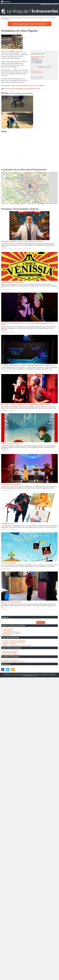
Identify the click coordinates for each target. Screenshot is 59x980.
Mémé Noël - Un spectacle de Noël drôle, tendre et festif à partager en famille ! (26, 404)
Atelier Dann (6, 451)
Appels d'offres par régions (10, 654)
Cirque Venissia (7, 290)
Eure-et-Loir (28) (36, 71)
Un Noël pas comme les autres (11, 484)
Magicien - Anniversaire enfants (11, 602)
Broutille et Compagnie (9, 332)
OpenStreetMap (53, 203)
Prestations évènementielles (15, 18)
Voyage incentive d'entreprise (11, 632)
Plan (35, 676)
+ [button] (4, 175)
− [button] (4, 178)
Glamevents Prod (8, 490)
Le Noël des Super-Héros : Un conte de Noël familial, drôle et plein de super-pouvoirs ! (29, 365)
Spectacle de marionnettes (10, 444)
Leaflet (47, 203)
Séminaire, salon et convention (12, 634)
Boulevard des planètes (9, 529)
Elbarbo (5, 609)
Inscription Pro (45, 4)
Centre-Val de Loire (37, 73)
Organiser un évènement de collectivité (14, 641)
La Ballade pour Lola (8, 524)
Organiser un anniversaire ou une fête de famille (17, 645)
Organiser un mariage (9, 644)
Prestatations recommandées (11, 660)
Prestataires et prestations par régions (14, 662)
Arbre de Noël (7, 635)
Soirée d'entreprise (8, 629)
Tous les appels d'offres (9, 653)
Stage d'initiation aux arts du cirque (12, 282)
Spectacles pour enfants (44, 18)
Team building (7, 630)
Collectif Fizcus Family (38, 57)
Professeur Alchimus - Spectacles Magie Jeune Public (17, 249)
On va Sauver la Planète (9, 563)
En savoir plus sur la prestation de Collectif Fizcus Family (22, 89)
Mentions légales (45, 674)
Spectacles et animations (30, 18)
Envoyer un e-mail (44, 67)
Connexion (54, 4)
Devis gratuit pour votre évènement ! (29, 24)
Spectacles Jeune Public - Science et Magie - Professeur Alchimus (22, 241)
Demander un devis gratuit (10, 651)
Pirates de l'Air (7, 569)
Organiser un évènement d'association (14, 642)
